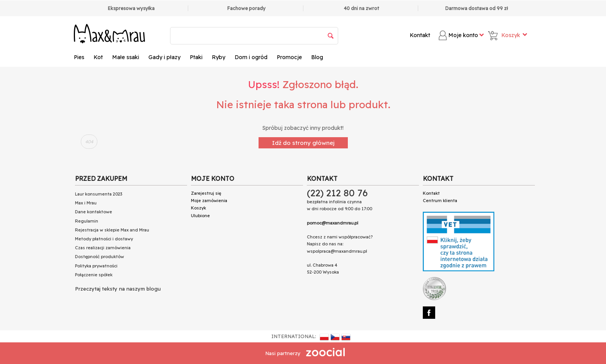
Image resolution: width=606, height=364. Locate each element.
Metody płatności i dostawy (104, 239)
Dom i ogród (251, 57)
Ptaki (196, 57)
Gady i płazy (164, 57)
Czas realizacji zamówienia (103, 248)
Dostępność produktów (100, 257)
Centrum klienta (440, 201)
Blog (317, 57)
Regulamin (87, 221)
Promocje (289, 57)
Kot (98, 57)
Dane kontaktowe (94, 212)
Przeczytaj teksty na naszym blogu (118, 289)
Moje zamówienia (209, 201)
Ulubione (200, 216)
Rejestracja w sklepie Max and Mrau (112, 230)
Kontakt (420, 35)
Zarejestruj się (206, 193)
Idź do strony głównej (303, 143)
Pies (79, 57)
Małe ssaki (126, 57)
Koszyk (198, 208)
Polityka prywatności (96, 266)
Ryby (219, 57)
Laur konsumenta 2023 (99, 194)
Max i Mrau (86, 203)
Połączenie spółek (94, 275)
